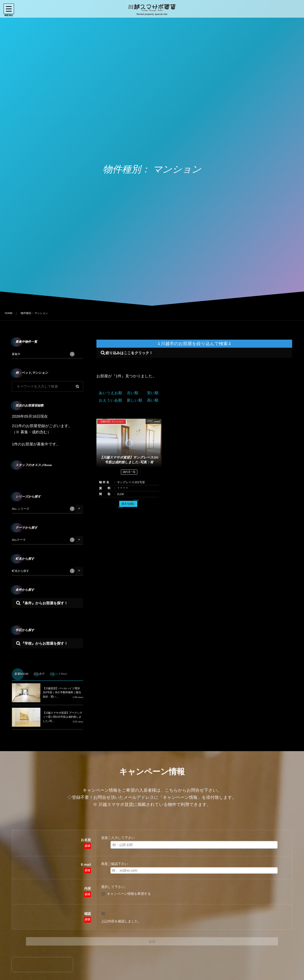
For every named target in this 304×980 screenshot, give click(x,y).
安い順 (153, 393)
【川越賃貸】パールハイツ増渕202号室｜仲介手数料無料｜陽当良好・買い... (62, 693)
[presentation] (42, 965)
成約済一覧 (129, 476)
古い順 (133, 393)
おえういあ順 (110, 400)
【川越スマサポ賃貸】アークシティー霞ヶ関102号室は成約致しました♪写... (63, 717)
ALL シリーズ (43, 509)
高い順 (153, 400)
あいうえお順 (110, 393)
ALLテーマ (43, 540)
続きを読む (128, 508)
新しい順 (135, 400)
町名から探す (43, 571)
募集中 (43, 354)
